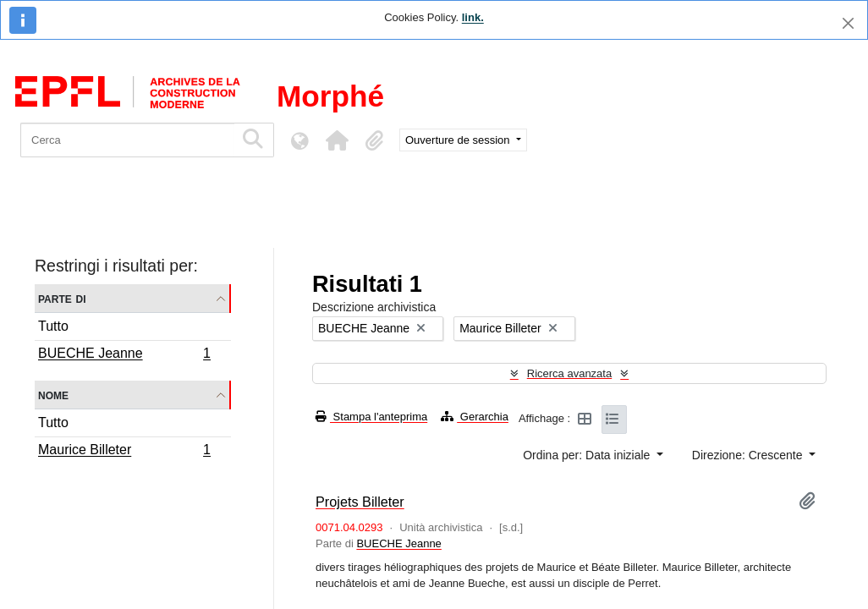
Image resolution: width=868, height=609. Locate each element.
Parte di (62, 298)
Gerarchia (475, 417)
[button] (337, 140)
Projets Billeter (360, 502)
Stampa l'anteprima (371, 417)
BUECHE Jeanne (124, 355)
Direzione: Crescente (749, 455)
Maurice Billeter (124, 452)
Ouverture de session (459, 140)
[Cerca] (127, 140)
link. (473, 17)
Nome (53, 395)
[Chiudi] (848, 23)
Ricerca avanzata (569, 373)
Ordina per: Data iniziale (588, 455)
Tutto (53, 326)
